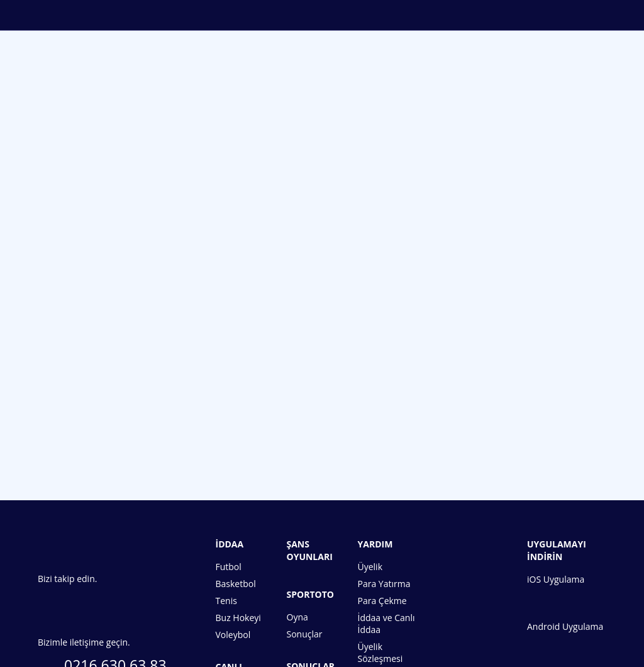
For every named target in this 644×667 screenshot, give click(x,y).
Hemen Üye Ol (322, 409)
